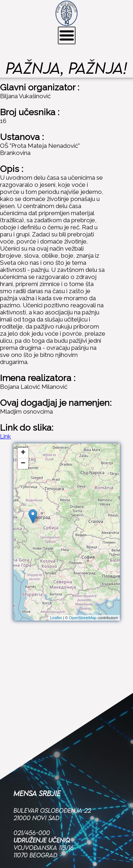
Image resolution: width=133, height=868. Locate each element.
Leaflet (56, 618)
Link (5, 436)
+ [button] (23, 453)
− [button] (23, 464)
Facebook (29, 834)
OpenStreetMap (83, 618)
